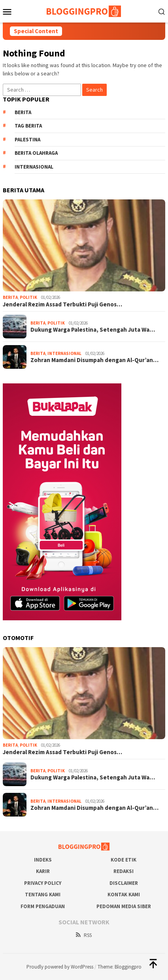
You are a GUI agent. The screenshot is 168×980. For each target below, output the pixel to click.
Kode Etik (124, 860)
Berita (23, 112)
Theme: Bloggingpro (120, 967)
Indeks (43, 860)
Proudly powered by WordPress (60, 967)
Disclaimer (124, 883)
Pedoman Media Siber (124, 906)
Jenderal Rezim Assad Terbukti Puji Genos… (62, 304)
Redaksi (124, 871)
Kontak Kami (124, 895)
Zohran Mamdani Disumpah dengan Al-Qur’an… (94, 360)
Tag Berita (28, 126)
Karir (43, 871)
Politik (28, 297)
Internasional (34, 167)
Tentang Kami (43, 895)
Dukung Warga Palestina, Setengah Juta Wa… (93, 330)
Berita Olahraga (36, 153)
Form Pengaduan (43, 906)
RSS (83, 935)
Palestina (27, 140)
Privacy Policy (43, 883)
